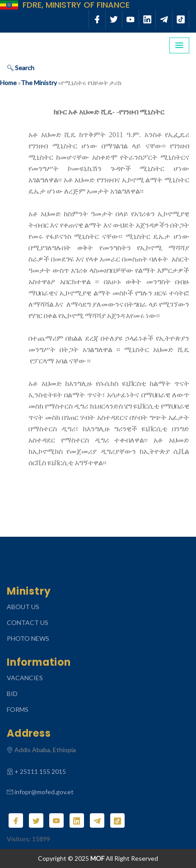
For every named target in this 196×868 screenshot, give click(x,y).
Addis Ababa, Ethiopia (45, 750)
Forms (18, 709)
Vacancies (25, 678)
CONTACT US (28, 622)
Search (21, 68)
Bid (12, 694)
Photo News (28, 638)
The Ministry (39, 83)
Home (8, 83)
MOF (97, 858)
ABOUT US (23, 607)
